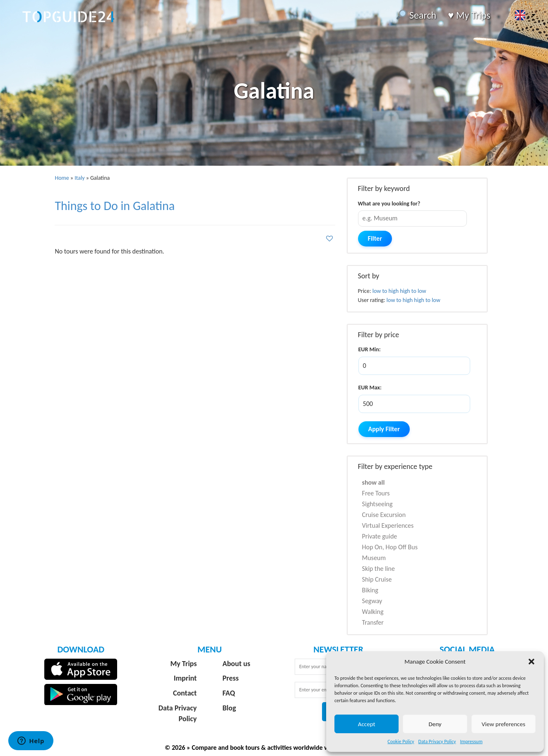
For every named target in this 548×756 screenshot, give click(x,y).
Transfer (373, 622)
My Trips (183, 664)
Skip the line (379, 569)
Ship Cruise (377, 579)
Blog (230, 708)
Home (62, 178)
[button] (531, 662)
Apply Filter (384, 429)
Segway (372, 601)
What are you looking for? (389, 204)
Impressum (471, 742)
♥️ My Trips (469, 15)
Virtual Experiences (388, 525)
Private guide (380, 536)
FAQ (229, 693)
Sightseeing (377, 504)
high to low (413, 291)
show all (374, 482)
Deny (435, 724)
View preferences (504, 724)
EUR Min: (370, 349)
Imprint (185, 678)
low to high (386, 291)
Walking (373, 612)
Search (416, 15)
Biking (370, 590)
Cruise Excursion (384, 515)
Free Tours (376, 493)
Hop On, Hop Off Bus (390, 547)
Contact (185, 693)
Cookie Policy (401, 742)
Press (231, 678)
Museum (374, 558)
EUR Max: (370, 388)
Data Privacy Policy (437, 742)
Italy (79, 178)
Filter (375, 238)
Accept (367, 724)
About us (237, 664)
